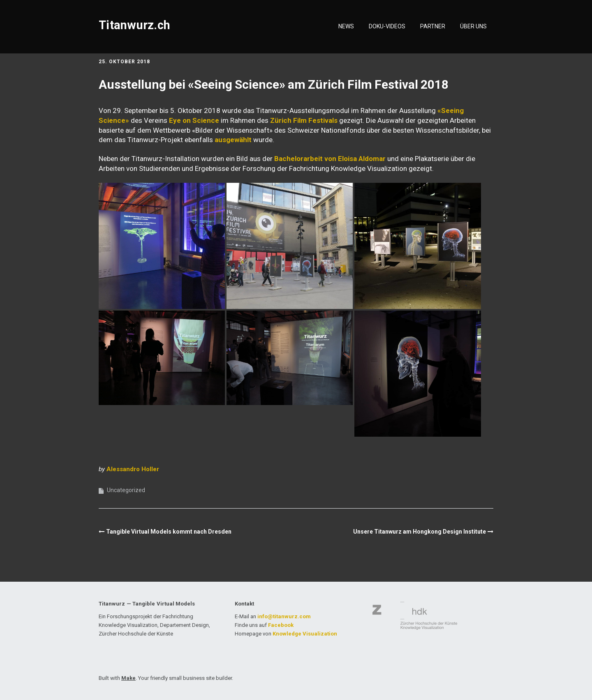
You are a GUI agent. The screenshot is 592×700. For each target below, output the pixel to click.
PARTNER (433, 26)
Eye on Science (194, 120)
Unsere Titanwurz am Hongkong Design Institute (420, 532)
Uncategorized (126, 490)
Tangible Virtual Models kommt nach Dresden (169, 532)
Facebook (281, 625)
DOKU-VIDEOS (387, 26)
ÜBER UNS (473, 26)
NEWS (346, 26)
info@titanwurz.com (284, 616)
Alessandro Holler (133, 469)
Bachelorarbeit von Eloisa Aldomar (330, 159)
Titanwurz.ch (134, 25)
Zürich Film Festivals (304, 120)
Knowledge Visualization (305, 634)
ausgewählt (233, 140)
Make (128, 678)
